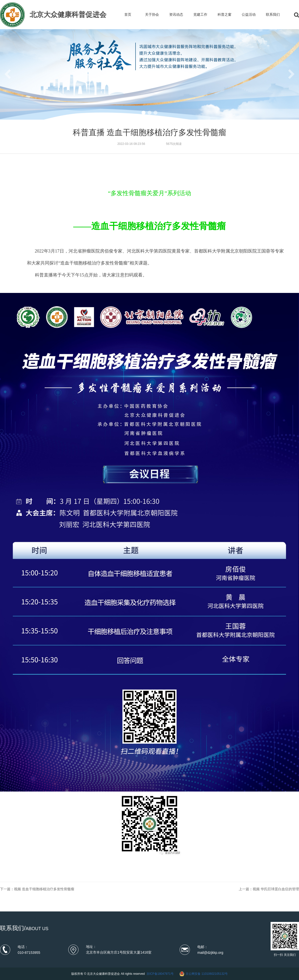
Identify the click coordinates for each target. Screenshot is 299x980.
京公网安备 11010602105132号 (207, 974)
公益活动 (249, 14)
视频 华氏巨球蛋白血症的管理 (276, 889)
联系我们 (273, 14)
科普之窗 (224, 14)
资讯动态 (176, 14)
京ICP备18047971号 (160, 974)
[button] (144, 113)
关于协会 (152, 14)
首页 (128, 14)
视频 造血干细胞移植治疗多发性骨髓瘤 (44, 889)
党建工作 (200, 14)
